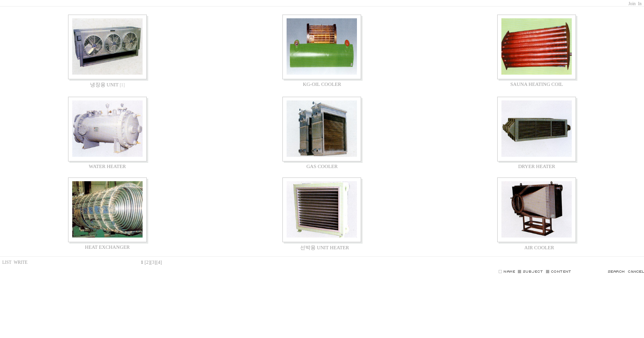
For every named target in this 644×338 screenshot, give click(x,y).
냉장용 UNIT (104, 85)
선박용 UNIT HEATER (322, 248)
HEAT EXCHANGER (107, 247)
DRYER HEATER (537, 166)
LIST (6, 262)
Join (632, 4)
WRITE (21, 262)
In (640, 4)
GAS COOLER (322, 166)
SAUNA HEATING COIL (537, 84)
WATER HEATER (107, 166)
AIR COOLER (537, 248)
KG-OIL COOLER (322, 84)
